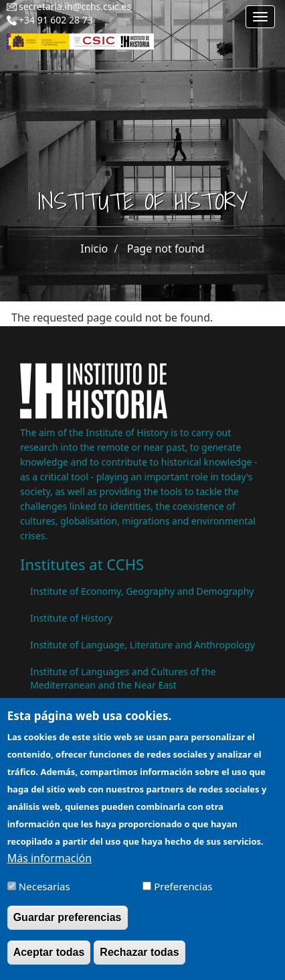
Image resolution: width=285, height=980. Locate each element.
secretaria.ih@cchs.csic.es (75, 6)
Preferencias (183, 895)
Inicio (94, 249)
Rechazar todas (139, 962)
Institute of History (71, 618)
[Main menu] (260, 17)
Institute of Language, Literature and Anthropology (142, 645)
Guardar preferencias (68, 927)
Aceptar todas (49, 962)
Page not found (166, 249)
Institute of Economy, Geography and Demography (142, 591)
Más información (50, 867)
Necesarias (44, 895)
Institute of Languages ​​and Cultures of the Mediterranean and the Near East (123, 678)
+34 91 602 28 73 (56, 20)
